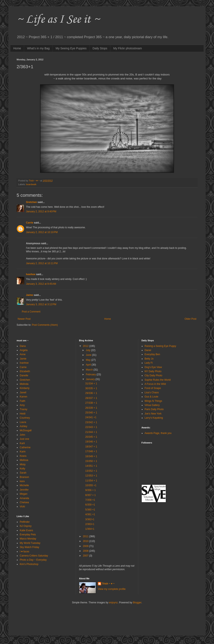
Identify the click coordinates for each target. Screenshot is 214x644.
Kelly (22, 469)
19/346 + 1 (91, 442)
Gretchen (31, 202)
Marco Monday (28, 539)
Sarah (23, 473)
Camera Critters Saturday (34, 556)
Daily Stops (100, 48)
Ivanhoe (31, 274)
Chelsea (24, 502)
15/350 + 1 (91, 461)
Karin (23, 452)
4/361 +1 (90, 514)
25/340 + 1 (91, 413)
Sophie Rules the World (158, 380)
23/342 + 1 (91, 422)
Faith (23, 401)
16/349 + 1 (91, 456)
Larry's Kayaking (154, 418)
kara (22, 481)
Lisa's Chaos (152, 392)
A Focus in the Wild (155, 384)
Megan (24, 494)
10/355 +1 (91, 485)
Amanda (24, 498)
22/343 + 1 (91, 427)
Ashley (23, 426)
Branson (24, 477)
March (90, 370)
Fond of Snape (153, 388)
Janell (23, 392)
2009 (86, 546)
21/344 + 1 (91, 432)
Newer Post (24, 319)
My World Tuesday (30, 543)
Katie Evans (26, 530)
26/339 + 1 (91, 408)
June (89, 355)
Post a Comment (31, 312)
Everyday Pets (28, 535)
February (91, 374)
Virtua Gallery (152, 405)
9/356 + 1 (90, 490)
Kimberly (25, 388)
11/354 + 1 (91, 481)
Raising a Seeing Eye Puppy (160, 346)
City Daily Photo (153, 375)
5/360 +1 (90, 510)
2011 (86, 536)
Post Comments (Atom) (45, 325)
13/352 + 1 (91, 471)
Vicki (22, 507)
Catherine (25, 447)
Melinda (24, 384)
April (89, 365)
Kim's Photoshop (29, 564)
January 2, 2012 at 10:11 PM (42, 263)
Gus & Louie (151, 397)
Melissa (24, 460)
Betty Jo (149, 359)
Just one (24, 439)
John (22, 435)
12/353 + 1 (91, 476)
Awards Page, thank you (158, 433)
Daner (148, 350)
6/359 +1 (90, 505)
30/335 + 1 (91, 388)
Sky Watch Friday (30, 547)
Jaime (30, 295)
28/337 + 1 (91, 398)
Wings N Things (153, 401)
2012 (86, 346)
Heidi (23, 414)
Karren (23, 397)
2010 (86, 541)
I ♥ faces (25, 552)
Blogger (137, 603)
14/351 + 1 (91, 466)
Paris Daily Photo (154, 409)
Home (17, 48)
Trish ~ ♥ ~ (108, 584)
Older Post (190, 319)
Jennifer (24, 490)
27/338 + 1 (91, 403)
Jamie (23, 359)
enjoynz (113, 603)
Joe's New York (153, 414)
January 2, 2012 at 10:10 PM (42, 232)
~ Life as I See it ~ (58, 20)
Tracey (23, 409)
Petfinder (25, 522)
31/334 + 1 (91, 384)
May (89, 360)
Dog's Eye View (153, 367)
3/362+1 (90, 519)
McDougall (26, 430)
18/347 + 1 (91, 447)
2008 (86, 551)
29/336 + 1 (91, 393)
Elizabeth (25, 371)
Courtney (25, 418)
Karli (22, 443)
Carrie (30, 223)
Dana (23, 346)
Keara (23, 456)
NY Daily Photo (153, 371)
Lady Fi (149, 363)
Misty (23, 464)
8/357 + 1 (90, 495)
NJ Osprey (26, 526)
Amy (22, 405)
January (91, 379)
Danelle (24, 375)
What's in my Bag (38, 48)
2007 (86, 556)
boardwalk (31, 184)
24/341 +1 (91, 417)
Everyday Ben (152, 354)
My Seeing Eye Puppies (71, 48)
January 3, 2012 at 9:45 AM (41, 284)
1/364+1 (90, 529)
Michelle (24, 485)
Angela (24, 350)
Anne (23, 354)
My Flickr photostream (128, 48)
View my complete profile (112, 589)
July (88, 350)
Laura (23, 422)
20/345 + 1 (91, 437)
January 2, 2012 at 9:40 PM (41, 211)
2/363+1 (90, 524)
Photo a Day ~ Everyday (33, 560)
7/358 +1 (90, 500)
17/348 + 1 (91, 451)
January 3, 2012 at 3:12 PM (41, 304)
